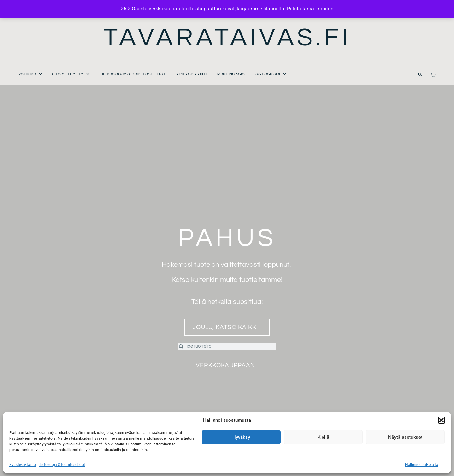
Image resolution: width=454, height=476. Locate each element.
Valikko (30, 74)
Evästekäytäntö (23, 465)
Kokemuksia (231, 74)
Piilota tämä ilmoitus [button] (310, 9)
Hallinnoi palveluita (422, 465)
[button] (441, 420)
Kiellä (323, 437)
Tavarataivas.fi (227, 38)
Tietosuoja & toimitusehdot (62, 465)
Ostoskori (271, 74)
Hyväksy (241, 437)
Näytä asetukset (405, 437)
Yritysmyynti (191, 74)
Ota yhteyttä (71, 74)
